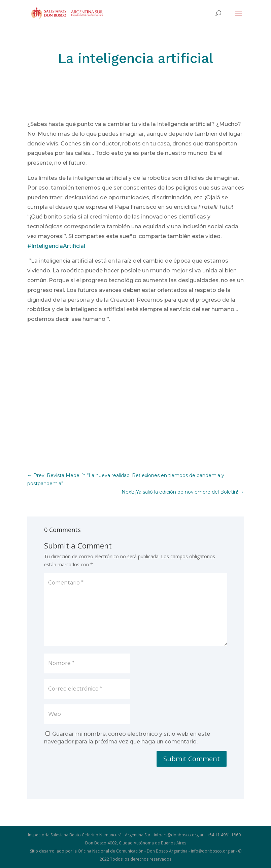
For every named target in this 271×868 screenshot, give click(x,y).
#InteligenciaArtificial (56, 246)
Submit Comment (192, 759)
